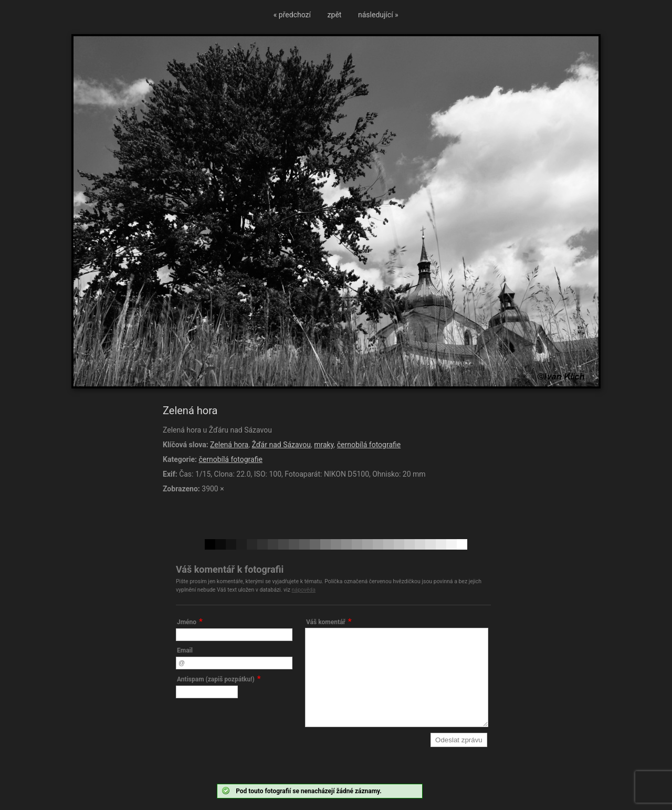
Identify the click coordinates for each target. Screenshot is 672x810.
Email (185, 650)
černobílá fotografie (369, 445)
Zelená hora (229, 445)
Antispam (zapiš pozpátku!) (216, 679)
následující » (378, 15)
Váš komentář (326, 622)
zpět (335, 15)
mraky (324, 445)
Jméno (187, 622)
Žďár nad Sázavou (281, 445)
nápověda (303, 590)
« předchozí (292, 15)
